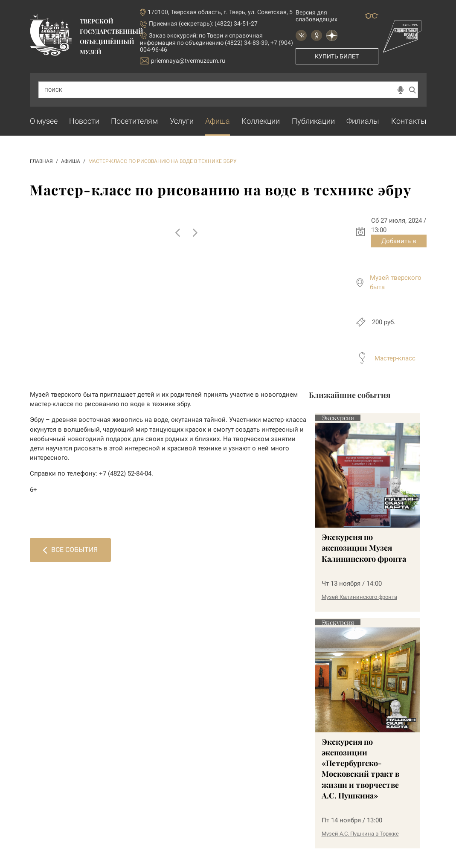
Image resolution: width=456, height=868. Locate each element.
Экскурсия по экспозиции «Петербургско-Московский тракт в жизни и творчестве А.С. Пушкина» (360, 769)
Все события (70, 550)
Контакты (409, 121)
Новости (84, 121)
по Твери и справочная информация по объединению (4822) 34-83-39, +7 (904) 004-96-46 (216, 42)
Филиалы (363, 121)
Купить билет (337, 56)
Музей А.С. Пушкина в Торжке (360, 834)
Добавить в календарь (399, 242)
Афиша (218, 121)
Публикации (313, 121)
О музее (44, 121)
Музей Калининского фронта (359, 597)
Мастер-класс (395, 358)
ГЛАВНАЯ (41, 161)
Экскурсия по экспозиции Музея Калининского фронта (364, 548)
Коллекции (261, 121)
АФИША (71, 161)
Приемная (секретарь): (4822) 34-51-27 (203, 23)
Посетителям (134, 121)
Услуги (182, 121)
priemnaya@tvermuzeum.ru (183, 61)
